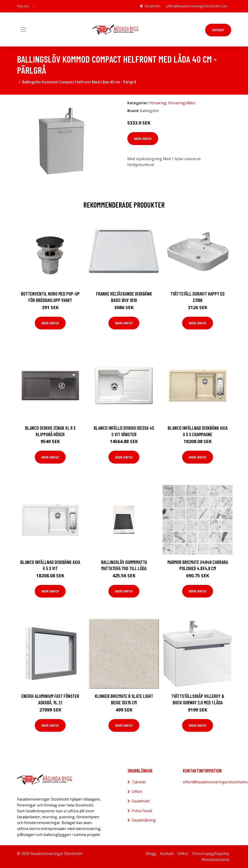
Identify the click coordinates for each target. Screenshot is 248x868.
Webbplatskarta (215, 859)
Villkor (183, 853)
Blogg (151, 853)
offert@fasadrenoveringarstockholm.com (197, 6)
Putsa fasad (142, 811)
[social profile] (34, 6)
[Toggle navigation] (23, 29)
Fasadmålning (144, 820)
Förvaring (158, 103)
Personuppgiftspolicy (211, 853)
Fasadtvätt (141, 801)
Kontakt (167, 853)
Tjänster (139, 782)
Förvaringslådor (182, 103)
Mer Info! (143, 139)
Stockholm (153, 6)
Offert (218, 30)
